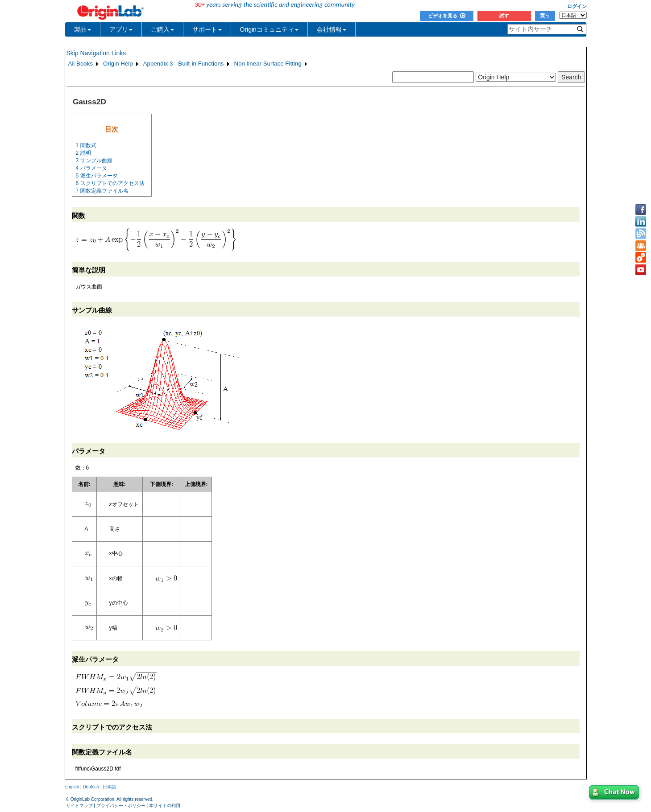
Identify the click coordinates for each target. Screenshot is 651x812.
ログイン (577, 6)
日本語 (109, 787)
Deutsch (91, 787)
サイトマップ (79, 806)
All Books (81, 64)
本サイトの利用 (165, 806)
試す (504, 16)
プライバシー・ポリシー (121, 806)
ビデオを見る (447, 16)
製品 (83, 29)
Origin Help (118, 64)
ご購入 (162, 29)
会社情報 (332, 29)
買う (545, 16)
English (72, 787)
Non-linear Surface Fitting (268, 64)
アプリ (121, 29)
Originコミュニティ (269, 29)
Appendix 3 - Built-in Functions (184, 64)
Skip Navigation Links (96, 53)
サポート (207, 29)
